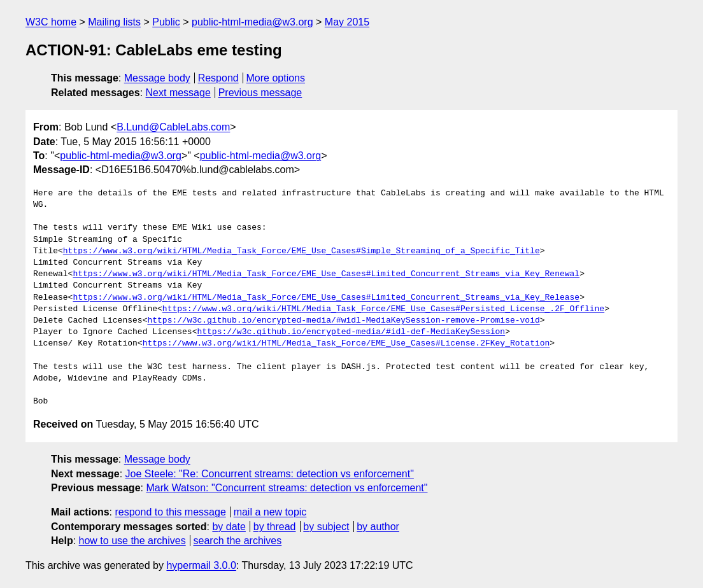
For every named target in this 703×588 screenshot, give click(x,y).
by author (378, 527)
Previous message (260, 93)
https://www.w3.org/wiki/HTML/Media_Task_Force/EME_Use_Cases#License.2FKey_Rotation (346, 344)
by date (229, 527)
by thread (275, 527)
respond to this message (170, 512)
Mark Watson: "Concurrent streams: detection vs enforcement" (287, 488)
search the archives (238, 541)
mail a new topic (270, 512)
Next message (178, 93)
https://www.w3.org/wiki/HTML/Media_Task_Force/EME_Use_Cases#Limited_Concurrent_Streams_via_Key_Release (326, 298)
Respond (218, 78)
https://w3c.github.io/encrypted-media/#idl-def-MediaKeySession (351, 332)
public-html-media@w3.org (252, 22)
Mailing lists (114, 22)
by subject (326, 527)
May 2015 (347, 22)
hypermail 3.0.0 (201, 565)
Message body (157, 78)
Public (166, 22)
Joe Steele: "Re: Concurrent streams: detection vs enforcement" (270, 474)
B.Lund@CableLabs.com (173, 127)
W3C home (51, 22)
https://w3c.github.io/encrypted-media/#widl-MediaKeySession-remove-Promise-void (343, 321)
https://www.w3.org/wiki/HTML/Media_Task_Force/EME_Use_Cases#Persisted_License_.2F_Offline (383, 309)
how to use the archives (132, 541)
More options (276, 78)
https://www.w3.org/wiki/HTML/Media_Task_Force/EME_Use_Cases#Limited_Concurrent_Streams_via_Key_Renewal (326, 274)
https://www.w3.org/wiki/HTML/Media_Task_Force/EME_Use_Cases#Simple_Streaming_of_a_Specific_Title (302, 251)
